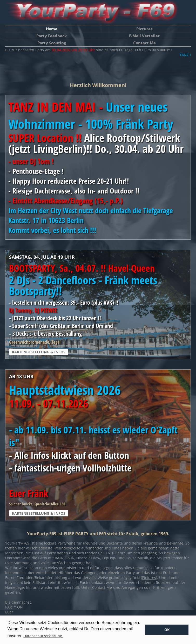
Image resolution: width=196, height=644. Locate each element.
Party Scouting (52, 43)
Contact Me (144, 43)
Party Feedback (52, 36)
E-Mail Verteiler (144, 36)
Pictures (144, 29)
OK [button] (167, 630)
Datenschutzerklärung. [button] (43, 636)
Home (52, 29)
